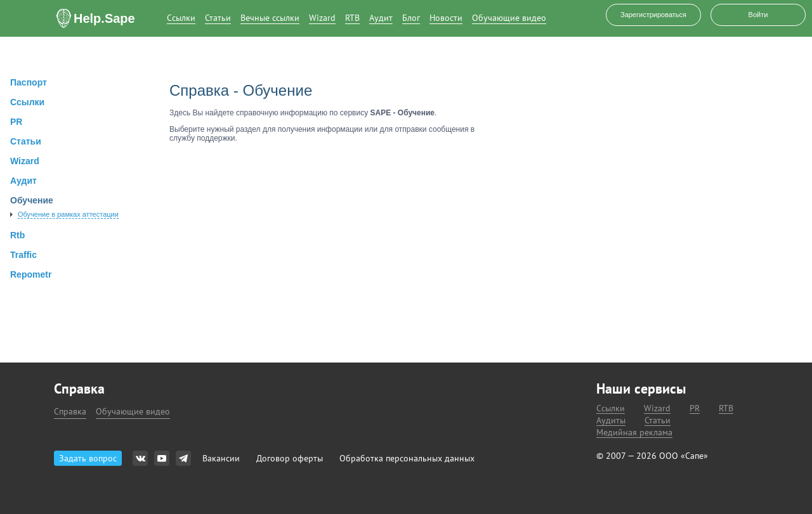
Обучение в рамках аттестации (68, 214)
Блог (411, 18)
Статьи (218, 18)
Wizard (322, 18)
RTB (352, 18)
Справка (70, 411)
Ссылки (181, 18)
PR (695, 408)
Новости (446, 18)
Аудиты (611, 421)
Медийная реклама (634, 433)
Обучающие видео (509, 18)
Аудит (381, 18)
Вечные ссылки (270, 18)
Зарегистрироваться (653, 15)
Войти (758, 15)
